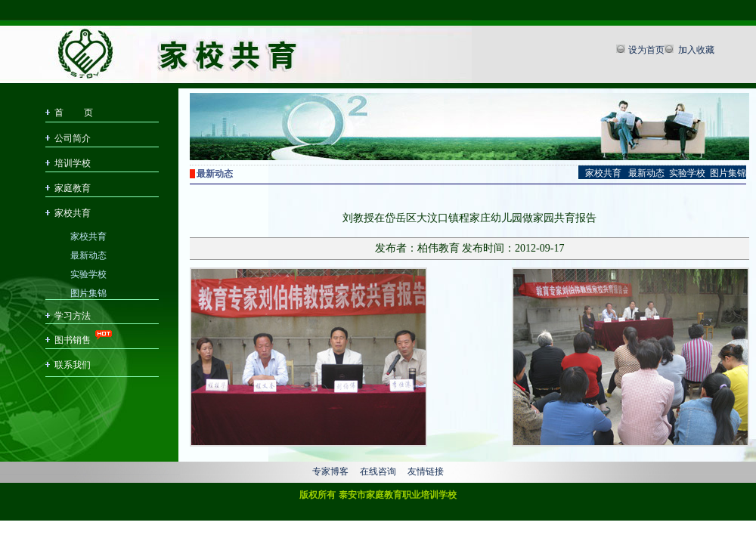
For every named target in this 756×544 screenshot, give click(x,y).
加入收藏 (695, 50)
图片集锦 (88, 292)
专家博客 (330, 471)
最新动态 (88, 254)
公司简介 (73, 138)
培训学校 (73, 163)
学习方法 (73, 316)
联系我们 (73, 365)
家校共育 (73, 213)
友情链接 (426, 471)
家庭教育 (73, 188)
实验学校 (88, 273)
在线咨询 (378, 471)
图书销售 (73, 340)
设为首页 (646, 50)
